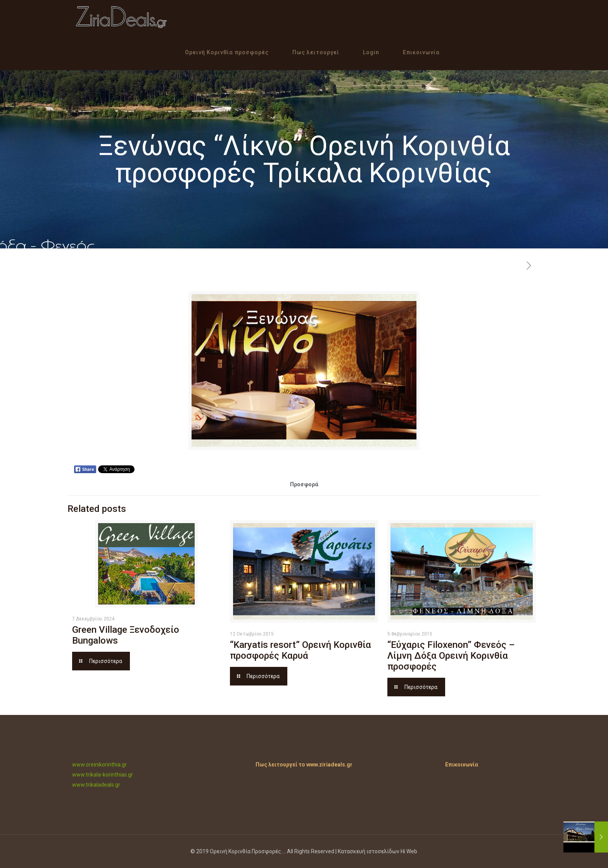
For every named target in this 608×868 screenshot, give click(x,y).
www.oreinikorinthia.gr (99, 765)
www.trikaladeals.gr (96, 785)
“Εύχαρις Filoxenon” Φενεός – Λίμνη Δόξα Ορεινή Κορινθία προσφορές (451, 656)
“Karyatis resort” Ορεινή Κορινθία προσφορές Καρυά (301, 650)
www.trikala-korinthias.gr (103, 775)
